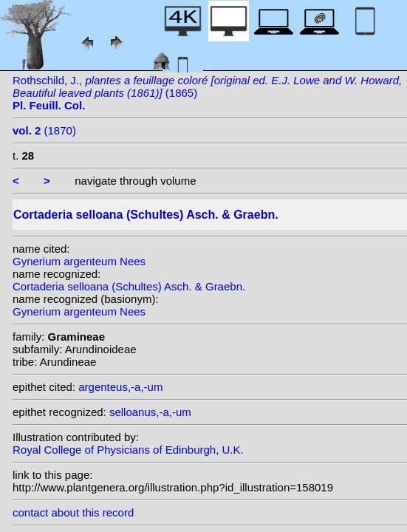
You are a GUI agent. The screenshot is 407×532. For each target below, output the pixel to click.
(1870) (44, 130)
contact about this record (73, 512)
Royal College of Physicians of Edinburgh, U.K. (128, 450)
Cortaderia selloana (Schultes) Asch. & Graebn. (129, 286)
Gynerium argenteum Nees (79, 261)
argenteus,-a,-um (120, 387)
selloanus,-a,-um (150, 412)
